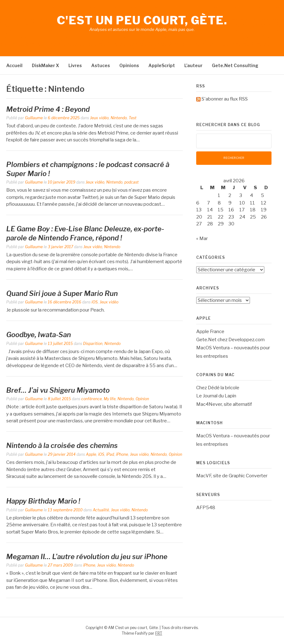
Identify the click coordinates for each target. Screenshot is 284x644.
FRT (159, 633)
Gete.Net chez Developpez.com (230, 340)
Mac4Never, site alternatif (224, 404)
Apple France (210, 332)
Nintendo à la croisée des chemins (62, 445)
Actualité (101, 510)
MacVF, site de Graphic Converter (232, 476)
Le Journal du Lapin (216, 396)
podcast (132, 182)
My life (110, 399)
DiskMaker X (45, 65)
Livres (75, 65)
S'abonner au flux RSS (225, 99)
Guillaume (34, 118)
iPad (110, 454)
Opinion (142, 399)
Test (133, 118)
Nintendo (119, 118)
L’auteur (193, 65)
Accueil (14, 65)
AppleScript (162, 65)
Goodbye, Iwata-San (39, 335)
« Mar (202, 238)
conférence (92, 399)
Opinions (129, 65)
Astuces (101, 65)
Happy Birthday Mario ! (43, 501)
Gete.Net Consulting (235, 65)
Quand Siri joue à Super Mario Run (62, 293)
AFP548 (206, 508)
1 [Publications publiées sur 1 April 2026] (219, 195)
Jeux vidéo (99, 118)
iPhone (122, 454)
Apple (91, 454)
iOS (95, 302)
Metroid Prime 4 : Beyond (48, 109)
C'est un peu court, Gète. (142, 20)
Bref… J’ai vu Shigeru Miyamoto (58, 390)
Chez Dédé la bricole (218, 388)
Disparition (93, 344)
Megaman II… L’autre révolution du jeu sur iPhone (87, 557)
